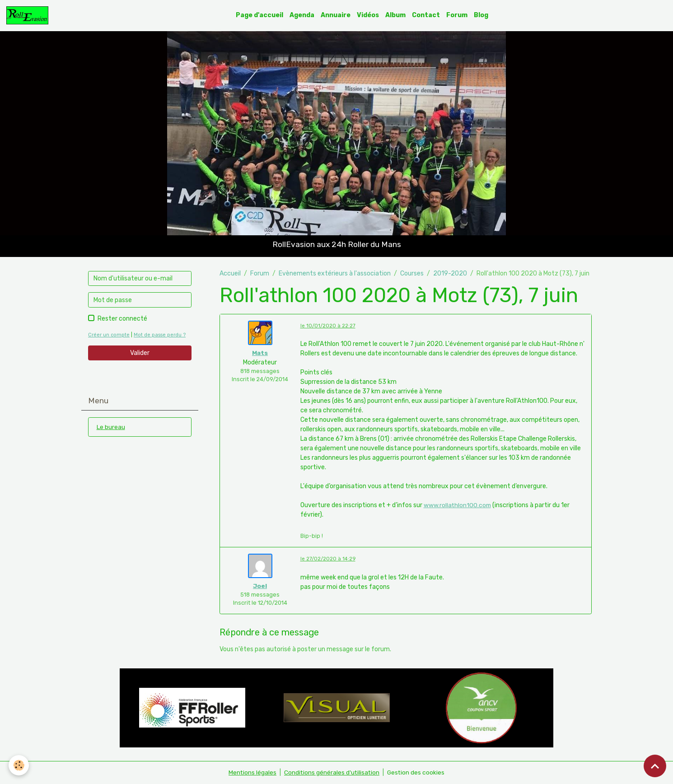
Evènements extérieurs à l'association (335, 273)
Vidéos (368, 15)
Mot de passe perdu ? (160, 335)
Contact (426, 15)
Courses (412, 273)
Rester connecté (122, 319)
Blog (481, 15)
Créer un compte (109, 335)
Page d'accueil (260, 15)
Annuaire (336, 15)
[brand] (29, 15)
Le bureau (111, 427)
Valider (140, 353)
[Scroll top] (655, 766)
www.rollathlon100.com (458, 506)
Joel (260, 586)
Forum (457, 15)
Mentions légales (251, 772)
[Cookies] (19, 765)
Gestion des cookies (417, 772)
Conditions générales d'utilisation (332, 772)
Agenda (302, 15)
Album (396, 15)
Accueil (230, 273)
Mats (260, 353)
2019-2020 (450, 273)
